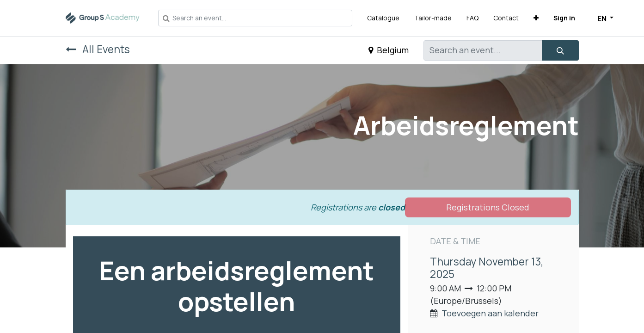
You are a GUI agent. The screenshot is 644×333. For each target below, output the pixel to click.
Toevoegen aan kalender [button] (490, 313)
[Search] (560, 50)
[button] (536, 18)
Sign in (564, 18)
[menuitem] (383, 18)
